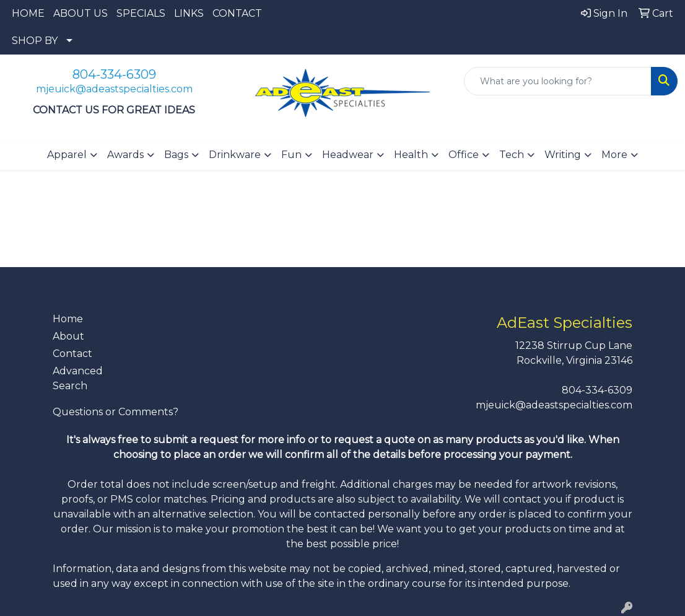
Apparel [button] (67, 155)
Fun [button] (291, 155)
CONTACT (237, 13)
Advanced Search (78, 378)
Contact (72, 354)
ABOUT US (81, 13)
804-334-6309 (114, 74)
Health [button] (411, 155)
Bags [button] (176, 155)
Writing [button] (563, 155)
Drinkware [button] (235, 155)
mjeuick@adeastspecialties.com (114, 89)
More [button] (614, 155)
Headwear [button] (348, 155)
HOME (28, 13)
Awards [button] (125, 155)
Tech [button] (512, 155)
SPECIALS (141, 13)
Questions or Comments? (116, 412)
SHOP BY (35, 41)
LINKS (189, 13)
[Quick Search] (558, 81)
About (68, 336)
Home (68, 319)
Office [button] (464, 155)
